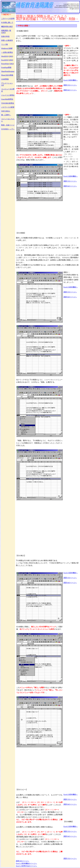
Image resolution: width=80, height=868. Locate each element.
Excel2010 (5, 60)
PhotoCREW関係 (7, 75)
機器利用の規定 (7, 27)
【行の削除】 (21, 233)
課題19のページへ (70, 90)
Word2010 (5, 56)
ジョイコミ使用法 (8, 95)
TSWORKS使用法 (8, 103)
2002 (11, 56)
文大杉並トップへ (8, 129)
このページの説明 (8, 19)
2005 (3, 33)
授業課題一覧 (6, 31)
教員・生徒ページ (8, 125)
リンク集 (5, 44)
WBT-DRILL (6, 111)
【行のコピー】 (22, 790)
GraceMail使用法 (7, 99)
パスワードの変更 (8, 107)
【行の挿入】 (21, 556)
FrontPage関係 (6, 67)
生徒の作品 (5, 36)
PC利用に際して (7, 23)
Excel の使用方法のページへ (26, 866)
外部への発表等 (7, 40)
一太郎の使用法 (7, 52)
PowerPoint (5, 64)
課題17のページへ (70, 85)
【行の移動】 (68, 822)
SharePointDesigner (8, 71)
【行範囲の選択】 (22, 31)
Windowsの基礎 (7, 48)
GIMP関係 (5, 79)
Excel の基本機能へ (71, 80)
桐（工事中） (6, 115)
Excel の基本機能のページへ (26, 863)
